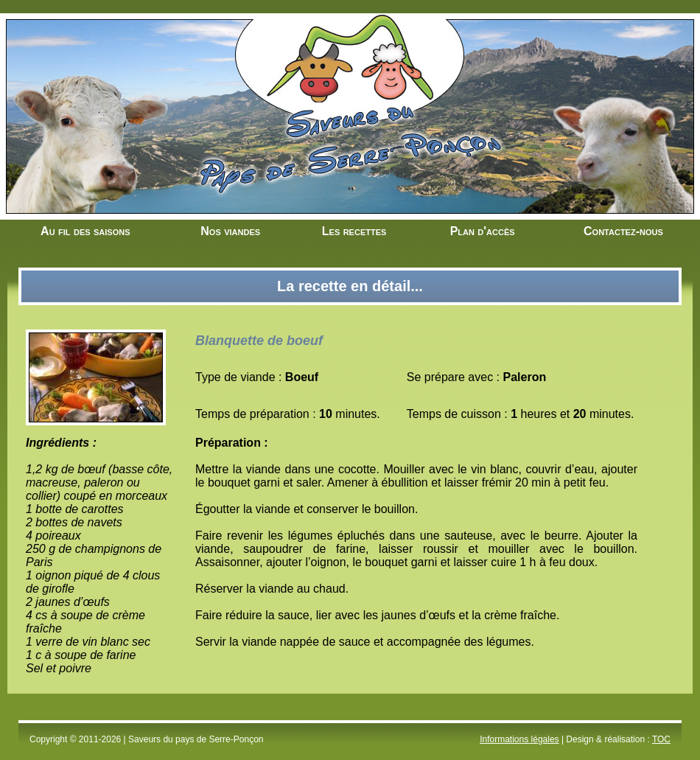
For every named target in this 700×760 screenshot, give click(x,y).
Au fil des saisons (85, 231)
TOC (661, 739)
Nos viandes (230, 231)
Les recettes (354, 231)
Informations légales (519, 739)
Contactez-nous (623, 231)
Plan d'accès (483, 231)
